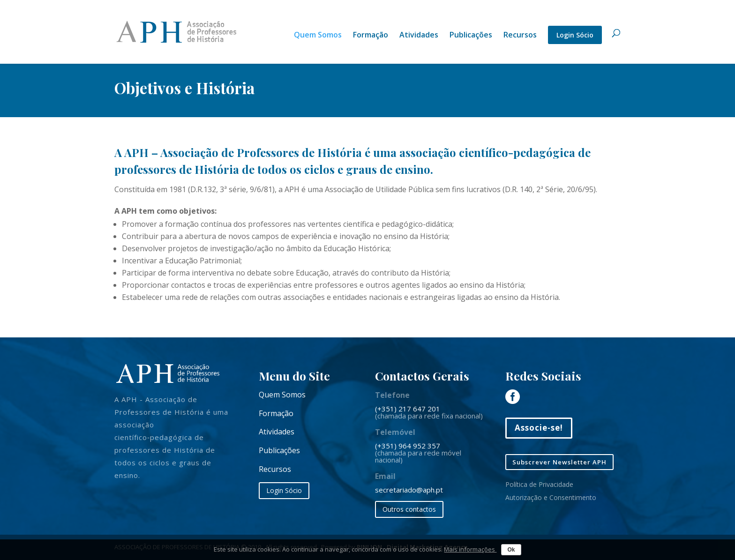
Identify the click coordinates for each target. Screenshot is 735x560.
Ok (511, 550)
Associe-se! (539, 428)
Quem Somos (318, 36)
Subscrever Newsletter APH (559, 462)
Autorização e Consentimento (551, 497)
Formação (371, 36)
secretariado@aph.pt (409, 490)
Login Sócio (575, 35)
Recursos (520, 36)
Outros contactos (409, 509)
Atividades (419, 36)
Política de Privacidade (539, 484)
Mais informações (470, 549)
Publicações (471, 36)
